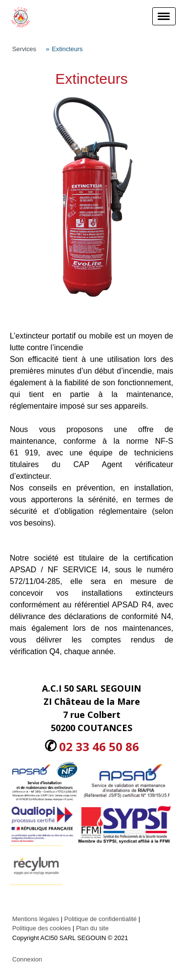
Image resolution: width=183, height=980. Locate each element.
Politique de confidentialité (100, 919)
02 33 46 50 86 (99, 746)
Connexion (27, 959)
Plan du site (92, 928)
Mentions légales (36, 919)
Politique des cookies (41, 928)
